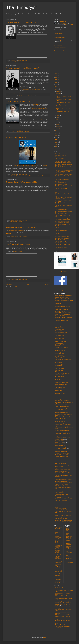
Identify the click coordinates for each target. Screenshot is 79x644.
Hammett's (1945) (62, 423)
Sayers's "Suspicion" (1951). (61, 446)
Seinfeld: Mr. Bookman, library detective (63, 313)
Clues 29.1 (57, 226)
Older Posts (47, 285)
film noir (11, 281)
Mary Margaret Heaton (25, 107)
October (58, 95)
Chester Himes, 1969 (59, 361)
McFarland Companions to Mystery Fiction (62, 40)
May (57, 121)
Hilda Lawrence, (63, 517)
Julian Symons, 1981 (59, 386)
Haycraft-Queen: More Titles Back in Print (63, 522)
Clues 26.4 (57, 234)
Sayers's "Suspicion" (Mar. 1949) (62, 444)
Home (28, 285)
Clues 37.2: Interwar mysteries (61, 189)
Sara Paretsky (37, 176)
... (33, 189)
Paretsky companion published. (18, 138)
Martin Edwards (58, 563)
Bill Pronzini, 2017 (59, 380)
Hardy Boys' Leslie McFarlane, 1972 (62, 373)
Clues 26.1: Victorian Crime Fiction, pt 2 (63, 238)
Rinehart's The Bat (59, 439)
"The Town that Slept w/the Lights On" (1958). (23, 22)
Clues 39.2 (57, 181)
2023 (57, 77)
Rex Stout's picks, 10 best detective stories (64, 496)
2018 (57, 86)
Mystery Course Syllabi (60, 290)
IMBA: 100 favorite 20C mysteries (62, 486)
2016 (57, 90)
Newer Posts (9, 285)
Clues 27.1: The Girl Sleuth (61, 232)
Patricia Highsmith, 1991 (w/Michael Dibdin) (60, 357)
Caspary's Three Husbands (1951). (62, 406)
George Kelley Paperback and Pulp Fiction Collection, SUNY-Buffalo (58, 556)
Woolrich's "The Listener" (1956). (62, 455)
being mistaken (41, 120)
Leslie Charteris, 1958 (60, 335)
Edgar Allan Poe (12, 238)
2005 (57, 148)
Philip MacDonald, (61, 519)
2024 (57, 76)
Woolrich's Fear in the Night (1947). (62, 453)
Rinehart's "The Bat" (59, 442)
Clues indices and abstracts (61, 155)
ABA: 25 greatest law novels (61, 463)
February (58, 126)
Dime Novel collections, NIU (58, 543)
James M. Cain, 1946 (59, 329)
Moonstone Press (69, 557)
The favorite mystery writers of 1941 (62, 497)
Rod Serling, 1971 (59, 389)
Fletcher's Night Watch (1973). (61, 418)
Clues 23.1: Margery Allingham (61, 248)
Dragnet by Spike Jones (60, 302)
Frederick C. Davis (17, 251)
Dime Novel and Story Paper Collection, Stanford (58, 547)
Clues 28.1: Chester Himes (61, 229)
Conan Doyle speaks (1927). (61, 410)
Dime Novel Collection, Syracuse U (57, 551)
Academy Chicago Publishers (68, 529)
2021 (57, 81)
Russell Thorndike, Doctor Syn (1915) (63, 621)
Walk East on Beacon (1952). (61, 452)
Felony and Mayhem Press (69, 552)
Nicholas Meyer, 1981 (59, 375)
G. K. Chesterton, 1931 (60, 337)
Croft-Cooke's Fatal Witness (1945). (62, 411)
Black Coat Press (69, 539)
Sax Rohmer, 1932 (59, 381)
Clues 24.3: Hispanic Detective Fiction (63, 244)
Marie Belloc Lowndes (25, 131)
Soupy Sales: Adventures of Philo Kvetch (63, 317)
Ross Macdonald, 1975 (60, 366)
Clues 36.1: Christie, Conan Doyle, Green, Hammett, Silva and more (64, 198)
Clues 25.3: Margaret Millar (61, 240)
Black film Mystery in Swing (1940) (62, 401)
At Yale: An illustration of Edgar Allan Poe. (21, 228)
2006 (57, 146)
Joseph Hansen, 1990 (60, 354)
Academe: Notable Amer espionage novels (64, 465)
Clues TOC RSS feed (59, 158)
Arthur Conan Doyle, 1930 (60, 342)
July (57, 117)
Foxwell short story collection (60, 48)
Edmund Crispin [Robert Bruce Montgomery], (62, 509)
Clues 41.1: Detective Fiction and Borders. (64, 174)
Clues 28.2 (57, 227)
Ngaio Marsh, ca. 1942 (60, 369)
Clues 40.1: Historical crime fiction (62, 180)
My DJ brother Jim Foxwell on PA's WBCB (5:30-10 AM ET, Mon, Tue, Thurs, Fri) (59, 570)
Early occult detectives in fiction (61, 481)
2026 (57, 72)
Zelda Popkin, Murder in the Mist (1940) (63, 629)
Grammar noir (58, 303)
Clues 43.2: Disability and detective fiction (63, 160)
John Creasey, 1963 (59, 343)
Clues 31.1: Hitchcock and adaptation (63, 220)
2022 (57, 79)
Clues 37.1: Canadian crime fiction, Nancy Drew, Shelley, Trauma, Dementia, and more (64, 191)
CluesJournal (63, 270)
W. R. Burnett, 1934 (59, 328)
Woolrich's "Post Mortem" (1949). (62, 456)
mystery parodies (32, 95)
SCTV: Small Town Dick (60, 311)
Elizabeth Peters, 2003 (60, 378)
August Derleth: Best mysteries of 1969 (63, 468)
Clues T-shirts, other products (61, 154)
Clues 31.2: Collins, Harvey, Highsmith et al (64, 218)
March (58, 125)
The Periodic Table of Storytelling (62, 321)
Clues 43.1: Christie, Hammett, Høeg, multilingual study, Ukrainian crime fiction (63, 162)
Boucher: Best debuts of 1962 (61, 471)
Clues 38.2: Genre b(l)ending (61, 184)
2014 (57, 132)
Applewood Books (68, 534)
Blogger (45, 637)
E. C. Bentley (12, 131)
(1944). (18, 244)
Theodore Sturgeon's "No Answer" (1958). (22, 182)
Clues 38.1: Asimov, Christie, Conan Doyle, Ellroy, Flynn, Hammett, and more (64, 186)
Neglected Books (59, 574)
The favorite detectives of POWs (62, 494)
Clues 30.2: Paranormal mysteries (62, 221)
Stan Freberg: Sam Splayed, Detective (63, 319)
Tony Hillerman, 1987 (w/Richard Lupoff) (63, 359)
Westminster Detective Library (61, 625)
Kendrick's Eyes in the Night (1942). (62, 432)
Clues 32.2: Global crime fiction (61, 214)
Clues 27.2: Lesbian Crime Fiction (62, 230)
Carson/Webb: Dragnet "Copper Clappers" (64, 299)
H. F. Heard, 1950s (59, 355)
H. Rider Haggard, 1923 (60, 352)
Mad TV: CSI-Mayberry (60, 305)
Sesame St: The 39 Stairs (60, 316)
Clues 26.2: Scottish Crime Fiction (62, 237)
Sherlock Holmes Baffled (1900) (61, 447)
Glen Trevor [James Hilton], (64, 520)
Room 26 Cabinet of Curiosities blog (16, 231)
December (59, 91)
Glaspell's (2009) (60, 422)
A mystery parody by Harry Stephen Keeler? (22, 68)
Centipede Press (69, 542)
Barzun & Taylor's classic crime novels (63, 470)
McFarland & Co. (64, 23)
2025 (57, 74)
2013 (57, 134)
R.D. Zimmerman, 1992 (60, 394)
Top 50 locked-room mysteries (61, 500)
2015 (57, 130)
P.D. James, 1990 (59, 362)
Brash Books (68, 540)
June (58, 119)
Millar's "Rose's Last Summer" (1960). (63, 438)
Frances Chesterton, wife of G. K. (18, 101)
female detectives (13, 176)
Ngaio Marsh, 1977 (59, 370)
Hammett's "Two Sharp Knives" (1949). (63, 425)
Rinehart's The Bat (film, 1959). (61, 441)
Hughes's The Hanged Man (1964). (62, 430)
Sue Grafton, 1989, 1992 (60, 351)
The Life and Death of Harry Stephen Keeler (31, 89)
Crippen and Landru (68, 547)
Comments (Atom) (15, 287)
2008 (57, 143)
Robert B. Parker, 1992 (60, 376)
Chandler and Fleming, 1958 (61, 332)
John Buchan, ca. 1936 (60, 326)
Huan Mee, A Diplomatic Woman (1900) (63, 601)
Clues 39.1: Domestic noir (60, 183)
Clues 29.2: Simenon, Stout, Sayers (62, 224)
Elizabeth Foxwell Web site (59, 38)
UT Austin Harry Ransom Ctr (58, 582)
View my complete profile (59, 51)
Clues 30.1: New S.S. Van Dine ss (62, 223)
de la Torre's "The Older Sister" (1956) (63, 413)
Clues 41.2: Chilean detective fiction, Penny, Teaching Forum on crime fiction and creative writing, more (64, 172)
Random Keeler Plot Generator (61, 310)
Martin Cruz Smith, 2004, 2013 (61, 384)
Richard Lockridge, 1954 (60, 364)
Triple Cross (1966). (59, 450)
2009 (57, 141)
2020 (57, 83)
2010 (57, 139)
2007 (57, 145)
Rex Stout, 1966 (58, 390)
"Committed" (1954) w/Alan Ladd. (62, 399)
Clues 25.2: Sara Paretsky (60, 241)
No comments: (25, 60)
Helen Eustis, (62, 514)
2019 (57, 85)
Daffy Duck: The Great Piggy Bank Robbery (64, 300)
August (58, 116)
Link (22, 88)
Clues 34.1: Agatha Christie (61, 208)
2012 (57, 136)
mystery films (15, 281)
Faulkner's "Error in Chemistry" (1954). (63, 417)
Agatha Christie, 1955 (59, 339)
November (59, 93)
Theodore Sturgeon (44, 189)
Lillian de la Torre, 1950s (60, 387)
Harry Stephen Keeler (13, 95)
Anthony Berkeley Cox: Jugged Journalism (64, 296)
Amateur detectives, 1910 (60, 467)
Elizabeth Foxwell (62, 21)
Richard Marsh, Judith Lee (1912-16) (62, 616)
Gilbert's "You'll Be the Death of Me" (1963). (64, 420)
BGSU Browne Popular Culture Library (58, 534)
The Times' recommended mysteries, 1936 (64, 499)
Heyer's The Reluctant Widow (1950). (63, 426)
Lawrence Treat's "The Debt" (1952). (62, 433)
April (57, 123)
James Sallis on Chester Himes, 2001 (63, 383)
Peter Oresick (29, 232)
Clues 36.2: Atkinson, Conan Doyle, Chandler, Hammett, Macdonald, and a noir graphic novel (64, 195)
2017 (57, 88)
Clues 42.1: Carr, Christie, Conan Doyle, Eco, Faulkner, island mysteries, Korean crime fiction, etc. (63, 168)
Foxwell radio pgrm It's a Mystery (62, 347)
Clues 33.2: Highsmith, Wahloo (61, 210)
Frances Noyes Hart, (63, 516)
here (38, 110)
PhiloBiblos (57, 575)
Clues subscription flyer (60, 157)
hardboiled (11, 62)
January (58, 128)
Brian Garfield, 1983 (59, 349)
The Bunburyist (21, 7)
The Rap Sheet (58, 580)
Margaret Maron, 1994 (60, 367)
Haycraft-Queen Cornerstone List (62, 484)
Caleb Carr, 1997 (59, 331)
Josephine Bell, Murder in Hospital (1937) (63, 603)
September (59, 114)
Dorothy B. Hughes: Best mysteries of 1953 (64, 478)
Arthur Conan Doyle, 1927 (60, 340)
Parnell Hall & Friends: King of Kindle (63, 307)
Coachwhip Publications (68, 544)
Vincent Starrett (39, 95)
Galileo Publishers (68, 555)
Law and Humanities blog (58, 561)
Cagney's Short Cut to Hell (60, 449)
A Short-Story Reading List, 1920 (62, 462)
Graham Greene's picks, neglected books (63, 483)
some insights (36, 104)
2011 (57, 137)
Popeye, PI (57, 308)
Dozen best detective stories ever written (63, 480)
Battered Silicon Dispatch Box (69, 537)
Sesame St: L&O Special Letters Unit (63, 314)
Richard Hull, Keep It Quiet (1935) (62, 615)
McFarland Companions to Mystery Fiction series (25, 176)
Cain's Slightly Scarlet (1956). (61, 405)
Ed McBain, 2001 (59, 372)
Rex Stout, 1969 (58, 392)
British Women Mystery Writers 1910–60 (58, 538)
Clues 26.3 (57, 235)
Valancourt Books (69, 563)
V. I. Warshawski (43, 176)
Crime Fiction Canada (58, 541)
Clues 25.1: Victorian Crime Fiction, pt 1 (63, 243)
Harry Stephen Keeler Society (23, 95)
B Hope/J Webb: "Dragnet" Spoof (62, 297)
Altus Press (68, 532)
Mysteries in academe (60, 493)
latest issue (26, 71)
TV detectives (16, 62)
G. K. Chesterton (18, 131)
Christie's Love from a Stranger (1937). (63, 408)
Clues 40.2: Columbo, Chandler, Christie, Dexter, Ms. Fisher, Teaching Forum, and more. (63, 177)
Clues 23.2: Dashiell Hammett (61, 246)
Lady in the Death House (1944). (63, 112)
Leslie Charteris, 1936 (60, 334)
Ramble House (69, 558)
